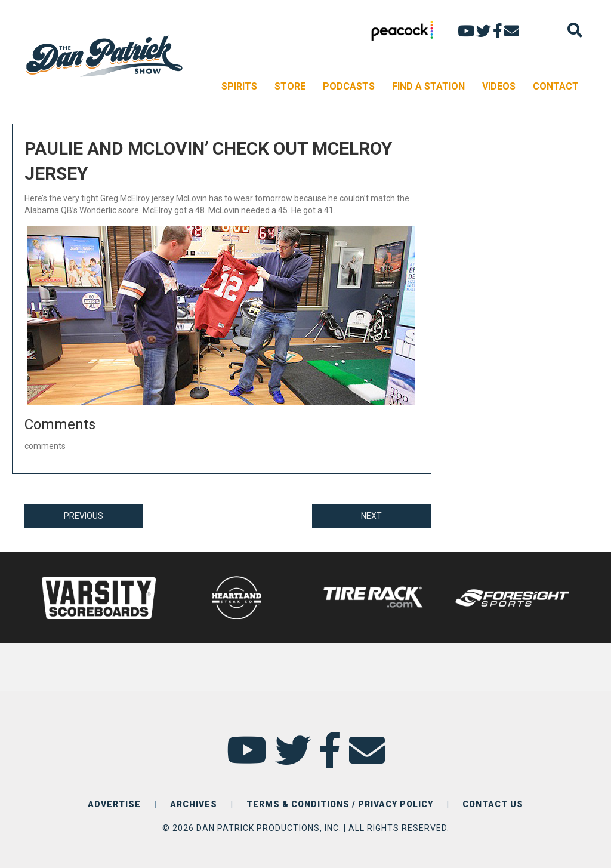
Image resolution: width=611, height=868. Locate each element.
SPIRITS (239, 86)
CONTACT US (493, 804)
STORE (290, 86)
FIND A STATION (428, 86)
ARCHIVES (194, 804)
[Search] (575, 30)
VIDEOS (499, 86)
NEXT (371, 516)
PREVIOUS (84, 516)
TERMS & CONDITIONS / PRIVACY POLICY (340, 804)
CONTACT (556, 86)
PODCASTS (349, 86)
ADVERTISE (114, 804)
